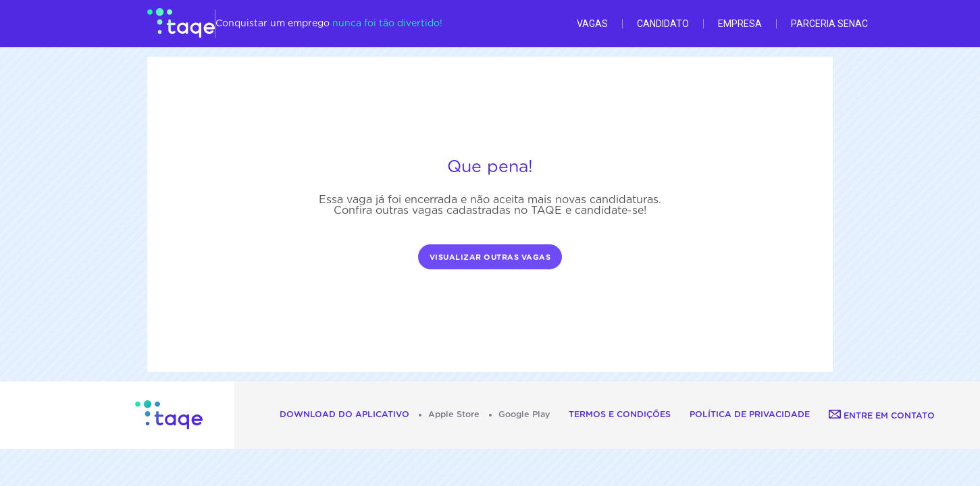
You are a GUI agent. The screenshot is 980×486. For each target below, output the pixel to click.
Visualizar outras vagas (490, 258)
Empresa (740, 24)
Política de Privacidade (750, 415)
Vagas (592, 24)
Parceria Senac (829, 24)
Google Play (524, 415)
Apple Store (454, 415)
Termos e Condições (620, 415)
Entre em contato (882, 416)
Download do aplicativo (344, 415)
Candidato (663, 24)
